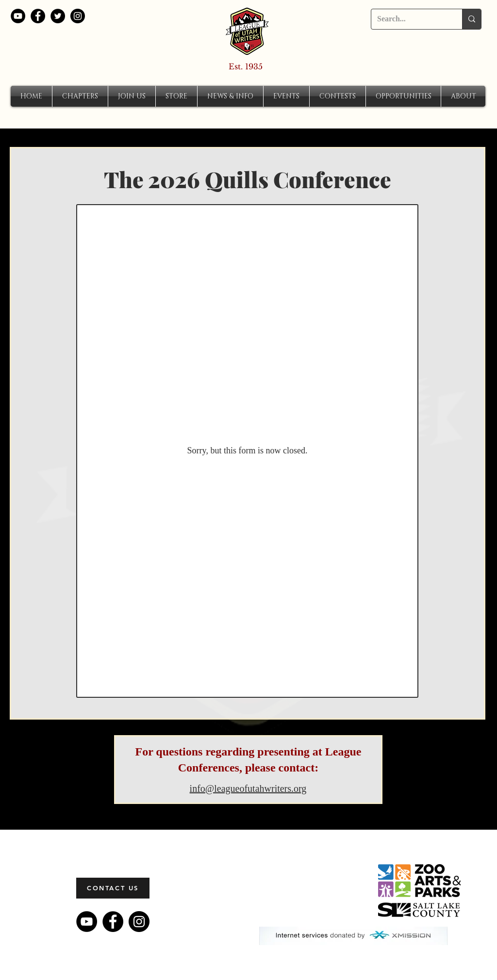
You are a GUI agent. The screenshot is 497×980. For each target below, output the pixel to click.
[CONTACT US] (113, 888)
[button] (80, 96)
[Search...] (409, 19)
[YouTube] (18, 16)
